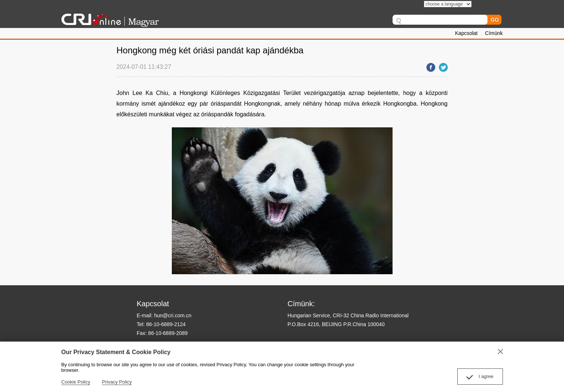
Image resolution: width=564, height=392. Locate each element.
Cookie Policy (76, 382)
